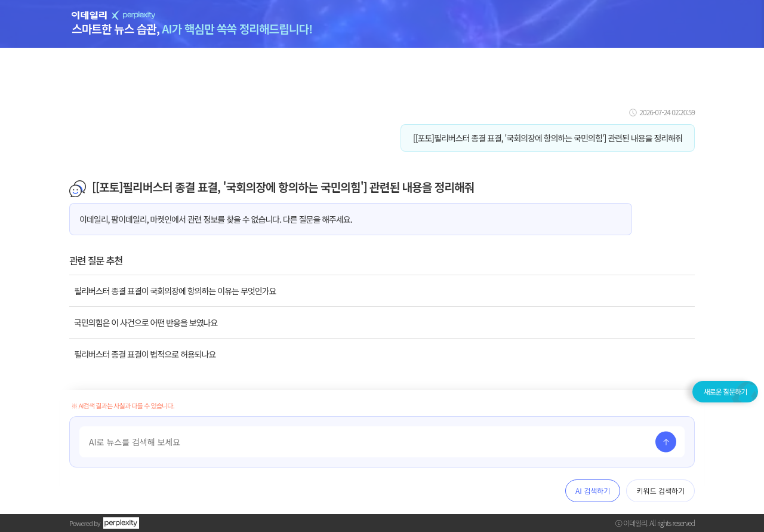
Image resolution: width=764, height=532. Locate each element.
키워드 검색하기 (660, 491)
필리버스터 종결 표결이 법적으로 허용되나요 (145, 354)
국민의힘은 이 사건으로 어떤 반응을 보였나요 (146, 322)
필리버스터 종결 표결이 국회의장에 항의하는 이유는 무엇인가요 (175, 291)
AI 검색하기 (593, 491)
